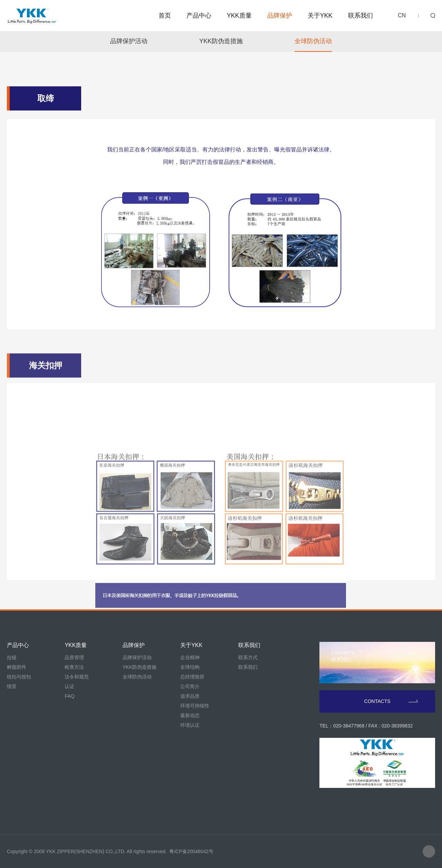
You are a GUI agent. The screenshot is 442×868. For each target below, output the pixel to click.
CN (402, 15)
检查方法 (74, 667)
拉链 (12, 657)
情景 (12, 686)
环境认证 (190, 725)
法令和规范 (77, 677)
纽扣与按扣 (19, 677)
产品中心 (199, 16)
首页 (165, 16)
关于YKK (320, 16)
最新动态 (190, 715)
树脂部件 (17, 667)
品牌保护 (280, 16)
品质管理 (74, 657)
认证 (69, 686)
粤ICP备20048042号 (191, 851)
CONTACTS (391, 701)
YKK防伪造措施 (221, 41)
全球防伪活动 (313, 41)
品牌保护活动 (129, 41)
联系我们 (361, 16)
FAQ (69, 696)
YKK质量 (239, 16)
